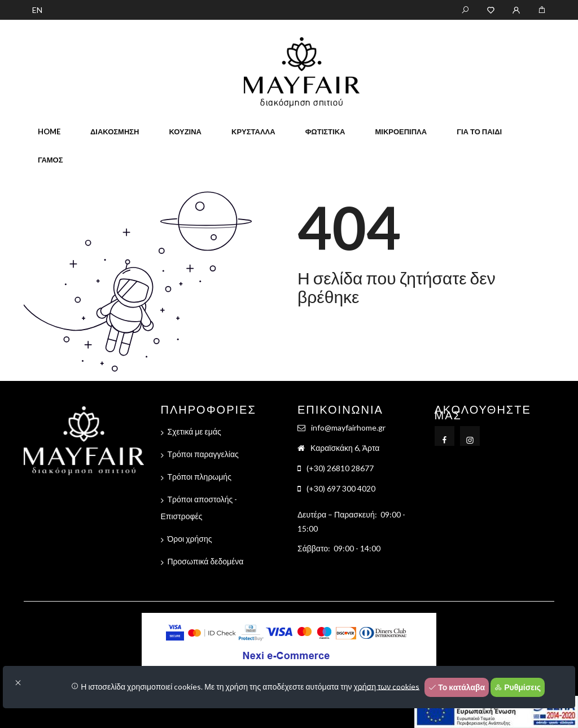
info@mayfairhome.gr (348, 427)
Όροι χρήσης (190, 539)
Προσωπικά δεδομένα (206, 561)
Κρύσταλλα (253, 131)
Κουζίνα (185, 131)
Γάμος (51, 160)
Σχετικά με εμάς (194, 431)
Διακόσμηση (115, 131)
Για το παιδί (479, 131)
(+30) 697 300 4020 (341, 488)
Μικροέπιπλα (401, 131)
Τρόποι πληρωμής (200, 477)
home (49, 131)
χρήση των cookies (387, 686)
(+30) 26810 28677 (340, 468)
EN (37, 10)
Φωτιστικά (325, 131)
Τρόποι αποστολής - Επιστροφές (199, 508)
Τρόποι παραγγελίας (203, 454)
